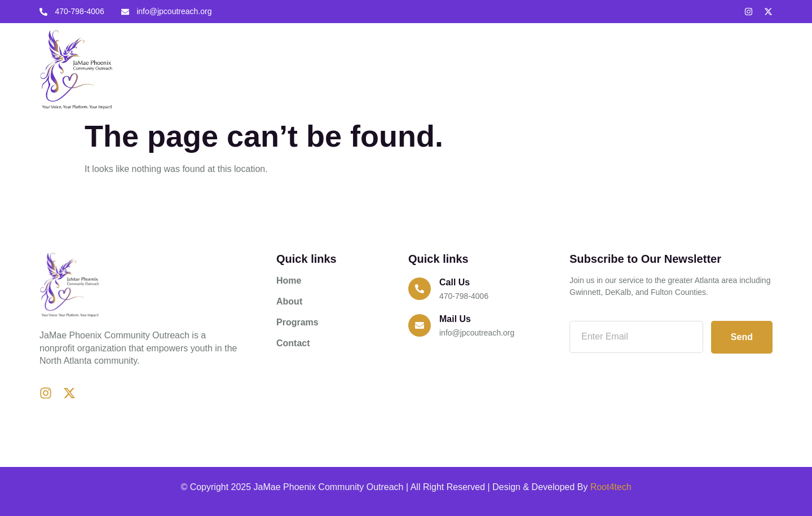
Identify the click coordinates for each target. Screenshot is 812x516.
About (448, 69)
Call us (454, 282)
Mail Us (455, 319)
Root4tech (611, 487)
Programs (499, 69)
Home (405, 69)
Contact (554, 69)
